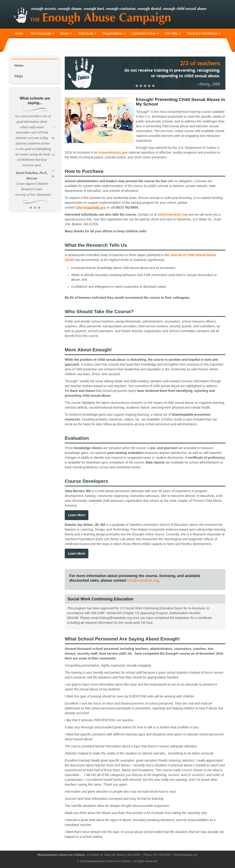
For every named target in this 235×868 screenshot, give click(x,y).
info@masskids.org (91, 207)
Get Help (173, 33)
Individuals (87, 33)
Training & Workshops (204, 33)
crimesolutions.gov (113, 152)
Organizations (114, 33)
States (66, 33)
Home (19, 33)
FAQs (19, 76)
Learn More (77, 515)
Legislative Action (145, 33)
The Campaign (42, 33)
